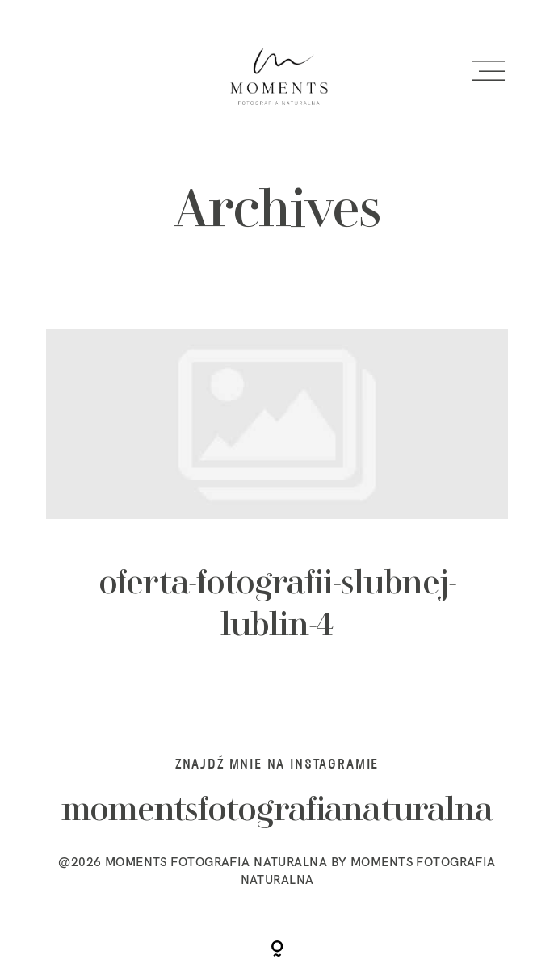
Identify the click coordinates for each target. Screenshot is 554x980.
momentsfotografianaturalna (277, 811)
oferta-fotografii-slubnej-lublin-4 (277, 506)
